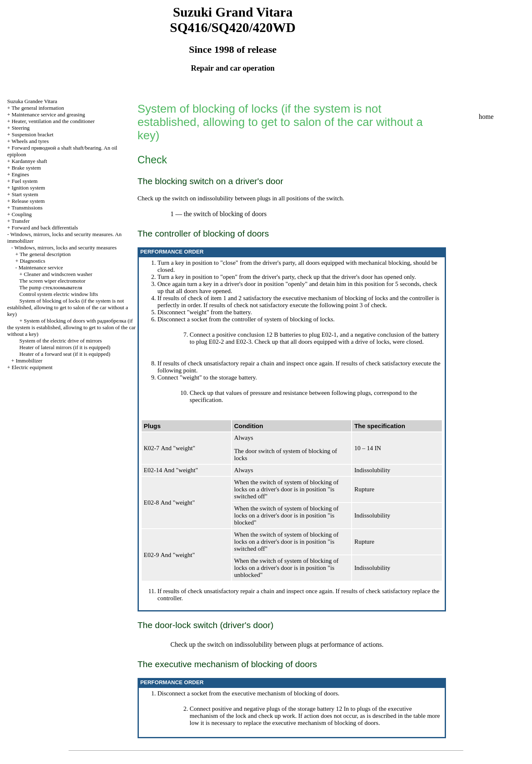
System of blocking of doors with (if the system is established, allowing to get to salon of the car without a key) (71, 327)
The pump (50, 287)
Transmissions (27, 208)
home (486, 117)
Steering (21, 128)
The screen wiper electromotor (52, 281)
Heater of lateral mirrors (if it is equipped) (65, 347)
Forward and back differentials (45, 228)
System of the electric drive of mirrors (61, 341)
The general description (45, 254)
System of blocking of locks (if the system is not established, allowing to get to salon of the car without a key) (68, 307)
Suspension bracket (33, 134)
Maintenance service (41, 267)
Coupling (22, 214)
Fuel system (25, 181)
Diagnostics (32, 261)
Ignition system (28, 188)
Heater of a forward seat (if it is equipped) (65, 354)
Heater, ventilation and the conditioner (53, 121)
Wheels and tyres (30, 141)
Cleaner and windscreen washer (58, 274)
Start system (25, 194)
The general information (38, 108)
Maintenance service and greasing (48, 115)
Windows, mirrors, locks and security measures (65, 248)
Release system (28, 201)
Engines (20, 174)
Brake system (26, 168)
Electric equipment (32, 367)
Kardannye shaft (30, 161)
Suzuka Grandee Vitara (32, 101)
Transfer (21, 221)
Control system (59, 294)
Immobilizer (29, 361)
